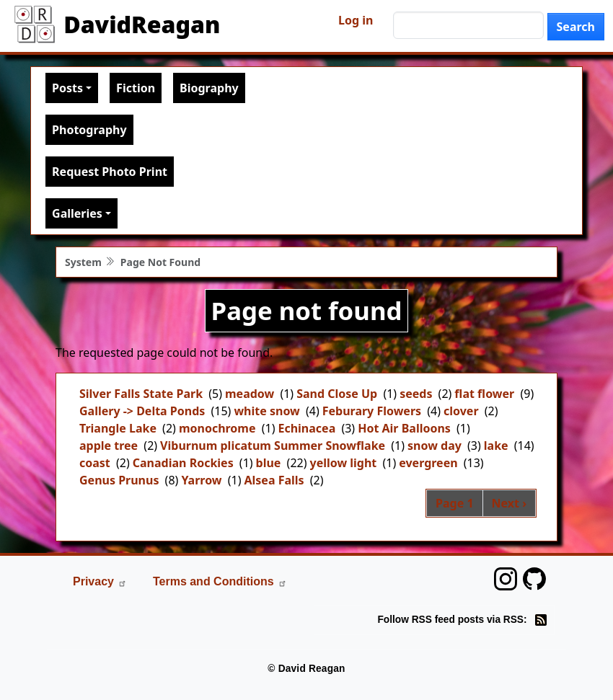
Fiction (136, 88)
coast (95, 463)
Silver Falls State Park (141, 394)
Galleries (77, 213)
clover (461, 411)
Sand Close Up (337, 394)
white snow (266, 411)
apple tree (109, 446)
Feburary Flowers (372, 411)
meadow (250, 394)
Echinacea (306, 428)
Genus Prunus (119, 480)
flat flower (484, 394)
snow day (435, 446)
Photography (89, 130)
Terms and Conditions (220, 581)
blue (269, 463)
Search (576, 27)
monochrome (217, 428)
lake (496, 446)
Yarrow (201, 480)
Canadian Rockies (183, 463)
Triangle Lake (118, 428)
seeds (416, 394)
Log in (356, 20)
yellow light (344, 463)
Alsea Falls (274, 480)
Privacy (100, 581)
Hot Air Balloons (404, 428)
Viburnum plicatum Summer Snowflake (273, 446)
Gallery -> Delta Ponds (142, 411)
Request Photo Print (110, 172)
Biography (209, 88)
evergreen (428, 463)
